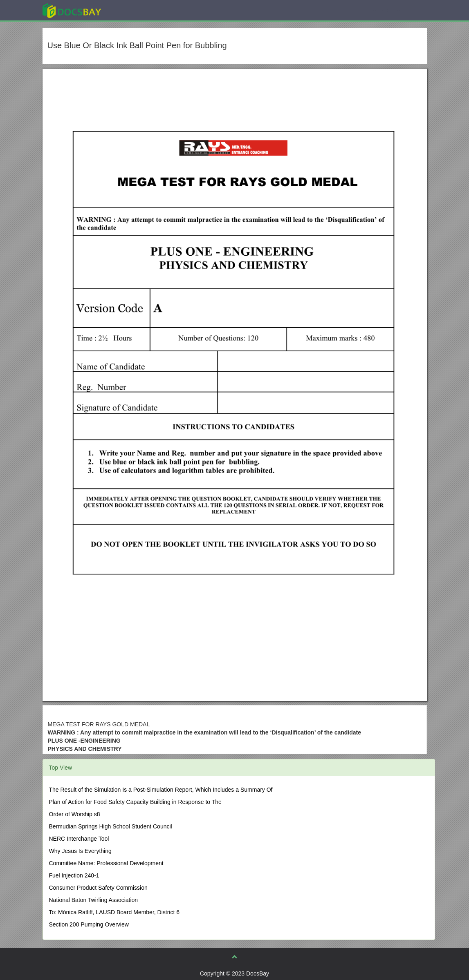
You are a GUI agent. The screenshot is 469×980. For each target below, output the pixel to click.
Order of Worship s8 (75, 814)
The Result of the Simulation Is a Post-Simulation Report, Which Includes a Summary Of (161, 790)
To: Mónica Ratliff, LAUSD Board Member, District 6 (114, 912)
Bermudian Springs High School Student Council (111, 826)
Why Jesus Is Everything (80, 851)
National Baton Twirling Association (94, 900)
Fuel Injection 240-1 (74, 875)
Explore (133, 10)
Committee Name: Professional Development (106, 863)
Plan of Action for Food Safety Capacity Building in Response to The (135, 802)
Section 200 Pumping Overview (89, 924)
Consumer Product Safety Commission (98, 888)
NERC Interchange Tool (79, 839)
